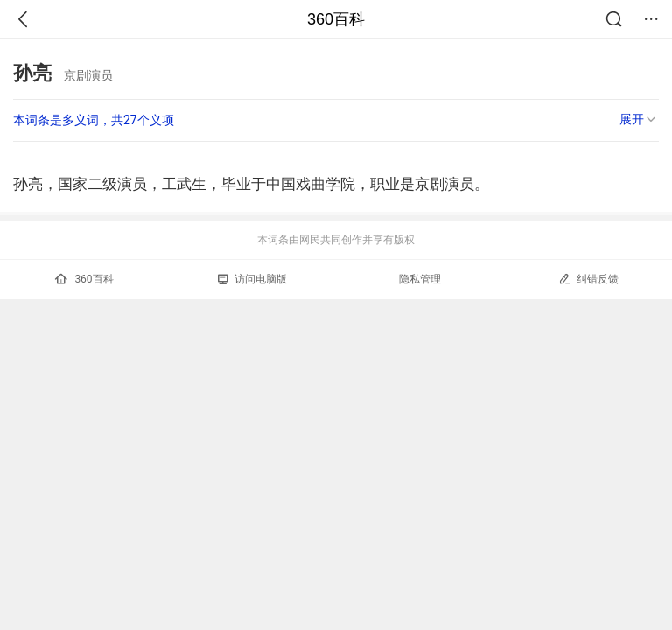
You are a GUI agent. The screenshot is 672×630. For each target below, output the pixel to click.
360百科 (336, 19)
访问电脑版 (252, 279)
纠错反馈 (588, 279)
